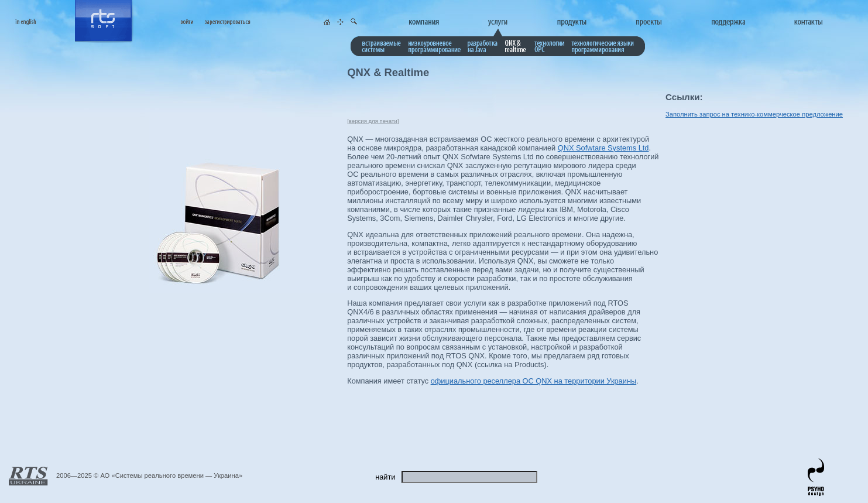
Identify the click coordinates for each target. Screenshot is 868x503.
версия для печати (373, 121)
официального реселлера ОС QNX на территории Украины (534, 381)
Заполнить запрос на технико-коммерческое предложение (754, 114)
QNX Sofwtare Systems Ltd (603, 148)
